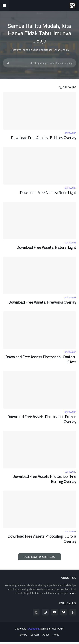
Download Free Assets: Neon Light (47, 193)
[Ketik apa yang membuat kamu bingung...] (39, 63)
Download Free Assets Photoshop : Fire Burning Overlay (43, 480)
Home (56, 636)
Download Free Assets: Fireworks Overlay (41, 303)
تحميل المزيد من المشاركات (41, 558)
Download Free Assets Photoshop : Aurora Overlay (40, 541)
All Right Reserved (51, 630)
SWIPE (23, 636)
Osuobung (34, 630)
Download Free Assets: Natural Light (45, 248)
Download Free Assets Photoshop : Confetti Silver (47, 360)
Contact (35, 636)
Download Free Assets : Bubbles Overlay (42, 138)
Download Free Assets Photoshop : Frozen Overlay (40, 420)
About (46, 636)
